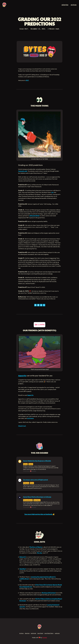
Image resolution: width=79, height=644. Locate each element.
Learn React (40, 633)
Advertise (27, 633)
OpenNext (23, 569)
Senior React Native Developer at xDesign (37, 497)
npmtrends (33, 633)
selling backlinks (34, 216)
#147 (27, 80)
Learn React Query (49, 633)
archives (74, 5)
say (52, 192)
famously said (23, 171)
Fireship (45, 638)
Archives (21, 633)
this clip (39, 553)
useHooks (57, 633)
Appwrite (22, 376)
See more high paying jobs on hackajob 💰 (39, 514)
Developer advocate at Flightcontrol (35, 480)
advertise (65, 5)
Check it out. (22, 426)
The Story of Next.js (36, 547)
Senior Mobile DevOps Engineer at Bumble (37, 461)
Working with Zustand (49, 593)
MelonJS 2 (23, 557)
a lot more (30, 418)
